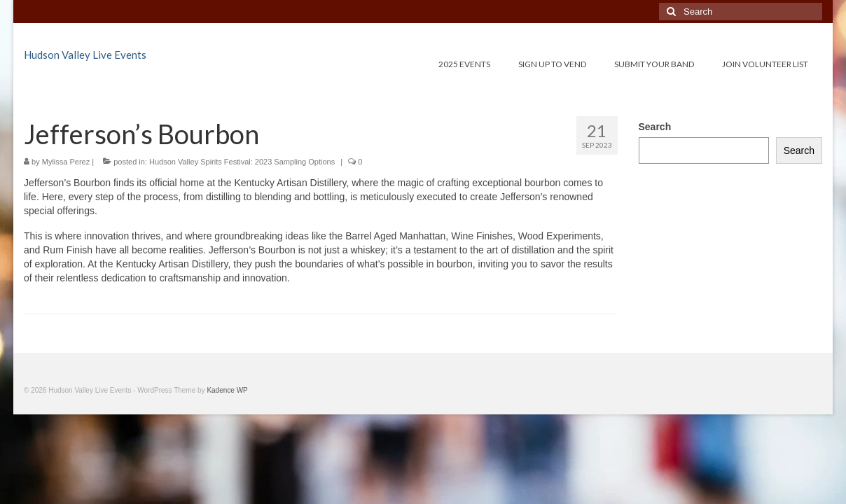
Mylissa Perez (66, 162)
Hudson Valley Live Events (85, 55)
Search (655, 127)
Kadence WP (227, 390)
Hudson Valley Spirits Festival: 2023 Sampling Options (242, 162)
